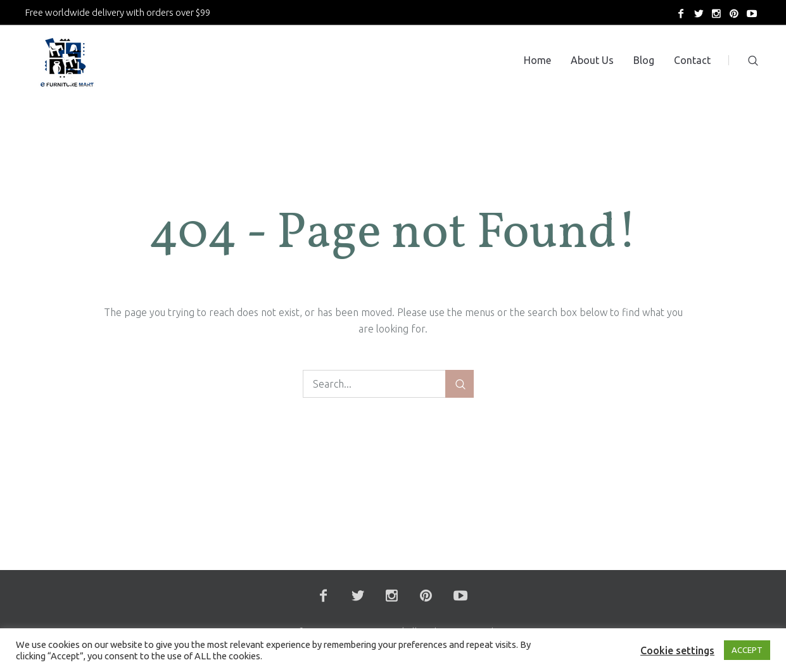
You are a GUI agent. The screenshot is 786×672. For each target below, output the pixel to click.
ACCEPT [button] (747, 650)
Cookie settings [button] (677, 650)
